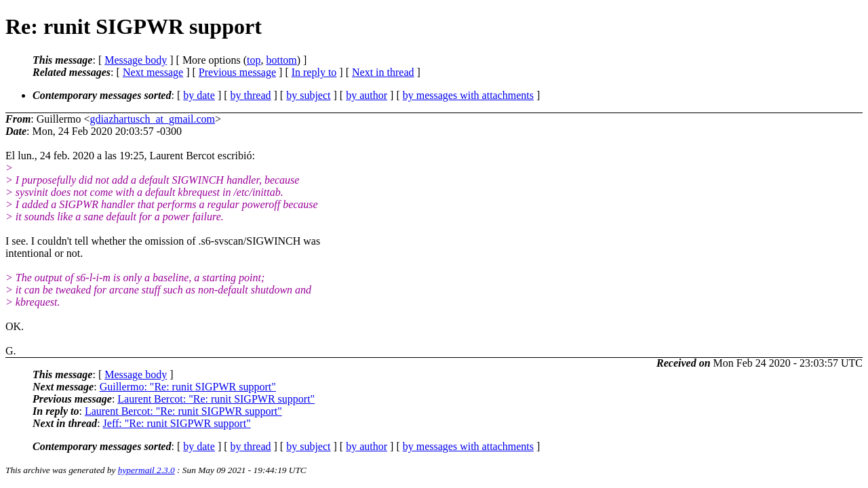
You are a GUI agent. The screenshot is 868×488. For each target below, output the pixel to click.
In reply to (314, 72)
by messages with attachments (468, 95)
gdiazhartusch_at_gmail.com (153, 119)
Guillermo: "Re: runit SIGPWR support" (188, 387)
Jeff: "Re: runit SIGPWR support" (177, 423)
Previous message (237, 72)
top (254, 60)
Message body (136, 60)
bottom (281, 60)
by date (199, 95)
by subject (308, 95)
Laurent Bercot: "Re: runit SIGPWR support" (216, 399)
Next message (153, 72)
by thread (251, 95)
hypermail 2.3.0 (146, 470)
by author (367, 95)
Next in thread (383, 72)
